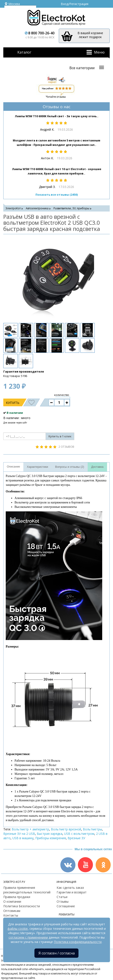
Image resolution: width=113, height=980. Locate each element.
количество (62, 395)
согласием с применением (28, 937)
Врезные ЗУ (76, 838)
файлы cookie (18, 929)
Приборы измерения (51, 838)
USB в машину (23, 838)
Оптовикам (12, 911)
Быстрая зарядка (50, 834)
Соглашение (66, 906)
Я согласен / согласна (57, 953)
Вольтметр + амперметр (30, 829)
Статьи (62, 897)
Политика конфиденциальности (78, 942)
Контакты (11, 915)
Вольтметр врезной (66, 829)
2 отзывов (66, 447)
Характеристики (37, 467)
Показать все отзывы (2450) (57, 195)
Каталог (24, 52)
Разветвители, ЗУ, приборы (71, 208)
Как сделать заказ (70, 888)
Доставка (97, 467)
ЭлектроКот (13, 208)
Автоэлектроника (37, 208)
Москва (12, 4)
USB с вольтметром (79, 834)
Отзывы (63, 901)
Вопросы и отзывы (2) (70, 467)
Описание (13, 467)
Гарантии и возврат (72, 892)
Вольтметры (92, 829)
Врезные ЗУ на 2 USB (19, 834)
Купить (13, 403)
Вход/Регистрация (75, 4)
